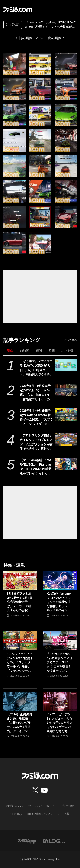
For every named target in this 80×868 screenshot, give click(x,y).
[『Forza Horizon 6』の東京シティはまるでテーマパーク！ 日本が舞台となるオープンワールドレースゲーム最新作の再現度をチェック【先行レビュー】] (60, 641)
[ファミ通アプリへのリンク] (27, 841)
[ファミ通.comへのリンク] (18, 9)
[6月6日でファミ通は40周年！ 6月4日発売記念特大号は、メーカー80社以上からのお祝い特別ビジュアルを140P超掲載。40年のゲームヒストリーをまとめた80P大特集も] (20, 581)
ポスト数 (67, 351)
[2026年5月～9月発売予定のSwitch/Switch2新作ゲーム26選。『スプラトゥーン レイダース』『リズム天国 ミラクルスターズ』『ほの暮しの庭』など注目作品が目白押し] (66, 415)
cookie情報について (40, 814)
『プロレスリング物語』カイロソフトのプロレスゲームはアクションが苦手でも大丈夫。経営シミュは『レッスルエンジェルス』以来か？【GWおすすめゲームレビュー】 (36, 442)
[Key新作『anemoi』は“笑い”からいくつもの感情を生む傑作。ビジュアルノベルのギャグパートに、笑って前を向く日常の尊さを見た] (60, 581)
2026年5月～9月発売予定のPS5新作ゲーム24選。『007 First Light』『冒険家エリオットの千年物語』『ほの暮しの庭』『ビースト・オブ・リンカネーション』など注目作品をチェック (36, 393)
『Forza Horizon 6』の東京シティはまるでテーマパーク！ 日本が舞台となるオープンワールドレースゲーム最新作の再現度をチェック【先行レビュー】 (60, 663)
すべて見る (70, 340)
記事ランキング (22, 340)
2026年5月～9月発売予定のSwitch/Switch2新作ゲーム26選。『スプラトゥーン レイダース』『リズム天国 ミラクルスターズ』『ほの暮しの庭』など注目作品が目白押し (36, 418)
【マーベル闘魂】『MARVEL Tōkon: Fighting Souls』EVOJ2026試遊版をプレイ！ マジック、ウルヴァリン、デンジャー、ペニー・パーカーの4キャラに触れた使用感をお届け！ (36, 467)
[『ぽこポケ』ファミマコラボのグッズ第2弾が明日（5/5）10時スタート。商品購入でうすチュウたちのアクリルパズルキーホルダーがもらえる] (66, 365)
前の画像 (26, 38)
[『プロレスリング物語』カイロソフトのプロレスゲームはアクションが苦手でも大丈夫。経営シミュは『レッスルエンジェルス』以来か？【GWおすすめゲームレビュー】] (66, 439)
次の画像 (55, 38)
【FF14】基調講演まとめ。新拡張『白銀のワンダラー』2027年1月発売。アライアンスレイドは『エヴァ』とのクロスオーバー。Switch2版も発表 (20, 723)
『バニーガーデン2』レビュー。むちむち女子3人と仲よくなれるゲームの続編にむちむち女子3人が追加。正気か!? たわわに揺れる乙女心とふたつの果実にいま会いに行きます (60, 723)
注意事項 (16, 814)
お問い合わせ (15, 806)
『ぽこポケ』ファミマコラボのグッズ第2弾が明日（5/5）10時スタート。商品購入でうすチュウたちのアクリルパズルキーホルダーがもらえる (36, 368)
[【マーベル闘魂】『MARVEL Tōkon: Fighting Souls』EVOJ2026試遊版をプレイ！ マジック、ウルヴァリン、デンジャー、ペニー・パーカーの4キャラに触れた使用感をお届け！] (66, 464)
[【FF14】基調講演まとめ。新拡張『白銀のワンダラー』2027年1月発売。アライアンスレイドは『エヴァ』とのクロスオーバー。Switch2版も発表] (20, 701)
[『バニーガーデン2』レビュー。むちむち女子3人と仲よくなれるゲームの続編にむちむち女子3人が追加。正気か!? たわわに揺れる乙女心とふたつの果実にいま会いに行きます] (60, 701)
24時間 (24, 351)
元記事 (12, 25)
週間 (39, 351)
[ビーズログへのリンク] (54, 841)
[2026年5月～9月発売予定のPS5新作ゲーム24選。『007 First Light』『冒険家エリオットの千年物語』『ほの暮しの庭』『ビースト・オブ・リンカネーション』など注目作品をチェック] (66, 390)
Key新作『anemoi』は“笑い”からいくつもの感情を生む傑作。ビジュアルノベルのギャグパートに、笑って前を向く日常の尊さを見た (59, 602)
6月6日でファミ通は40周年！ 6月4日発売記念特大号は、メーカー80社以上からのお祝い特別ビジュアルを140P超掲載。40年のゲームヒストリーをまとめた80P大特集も (20, 602)
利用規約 (68, 806)
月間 (52, 351)
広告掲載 (64, 814)
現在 (10, 351)
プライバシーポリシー (43, 806)
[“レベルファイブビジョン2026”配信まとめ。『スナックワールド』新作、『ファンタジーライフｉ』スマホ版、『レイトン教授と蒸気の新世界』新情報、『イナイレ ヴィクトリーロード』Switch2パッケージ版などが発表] (20, 641)
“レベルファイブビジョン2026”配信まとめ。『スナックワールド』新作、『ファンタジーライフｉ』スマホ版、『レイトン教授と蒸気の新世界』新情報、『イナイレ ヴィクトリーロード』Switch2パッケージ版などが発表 (20, 663)
